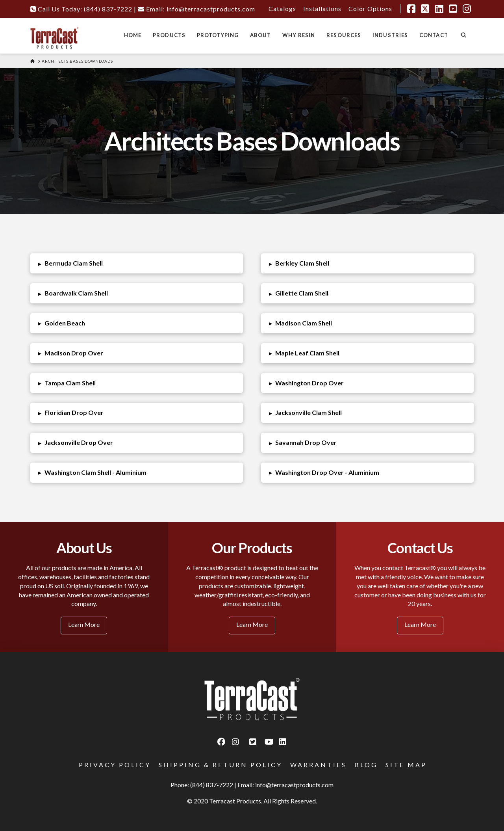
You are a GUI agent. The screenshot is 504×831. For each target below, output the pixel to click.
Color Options (370, 8)
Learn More (84, 624)
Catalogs (282, 8)
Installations (322, 8)
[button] (137, 263)
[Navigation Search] (464, 36)
